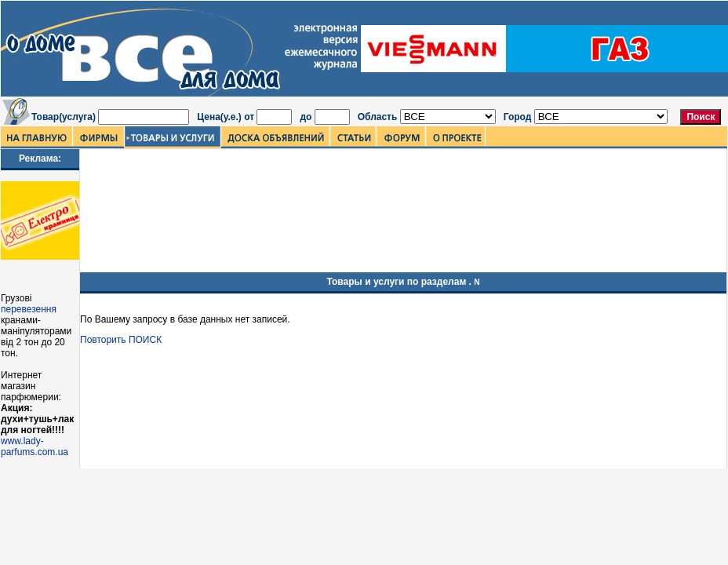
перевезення (29, 309)
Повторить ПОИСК (121, 340)
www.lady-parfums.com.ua (35, 447)
